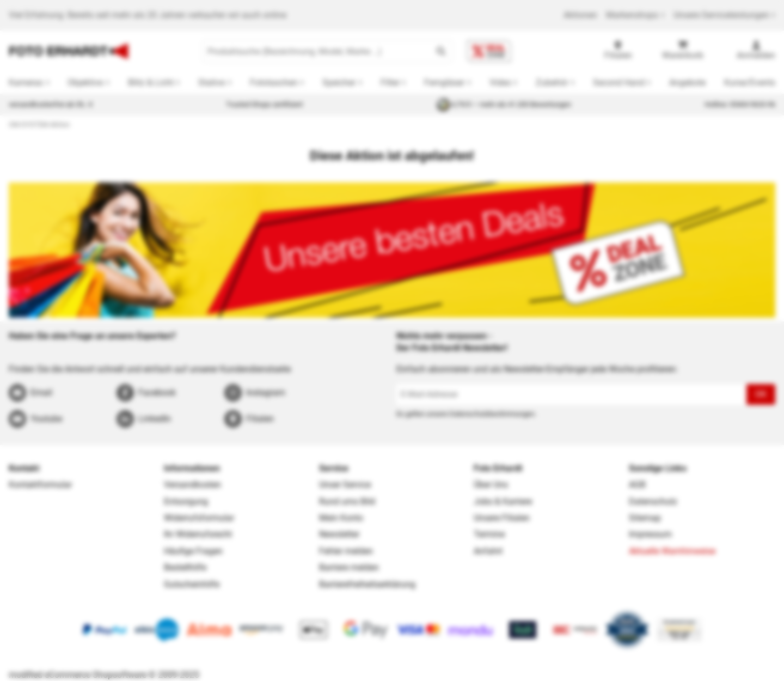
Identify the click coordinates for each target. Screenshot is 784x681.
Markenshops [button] (635, 15)
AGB (637, 485)
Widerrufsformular (199, 518)
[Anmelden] (756, 51)
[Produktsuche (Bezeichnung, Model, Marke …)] (317, 51)
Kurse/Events (750, 83)
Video (500, 83)
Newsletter (339, 534)
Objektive (85, 83)
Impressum (650, 534)
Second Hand (619, 83)
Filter (390, 83)
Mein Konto (341, 518)
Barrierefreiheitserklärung (367, 584)
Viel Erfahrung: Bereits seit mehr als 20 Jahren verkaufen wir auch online (148, 15)
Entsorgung (186, 501)
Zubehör (552, 83)
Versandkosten (192, 485)
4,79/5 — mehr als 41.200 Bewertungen (504, 105)
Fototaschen (274, 83)
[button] (441, 51)
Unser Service (345, 485)
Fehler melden (346, 551)
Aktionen (580, 15)
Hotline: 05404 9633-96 (740, 104)
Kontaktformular (40, 485)
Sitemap (645, 518)
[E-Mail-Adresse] (571, 394)
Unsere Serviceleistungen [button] (724, 15)
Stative (212, 83)
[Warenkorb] (683, 51)
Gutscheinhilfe (192, 584)
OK (761, 394)
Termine (489, 534)
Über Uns (491, 485)
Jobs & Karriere (503, 501)
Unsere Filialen (502, 518)
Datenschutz (653, 501)
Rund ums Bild (347, 501)
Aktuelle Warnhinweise (672, 551)
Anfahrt (488, 551)
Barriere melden (349, 567)
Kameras (26, 83)
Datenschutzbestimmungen (492, 414)
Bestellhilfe (185, 567)
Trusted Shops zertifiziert (264, 104)
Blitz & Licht (151, 83)
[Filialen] (618, 51)
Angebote (687, 83)
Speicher (339, 83)
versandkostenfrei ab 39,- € (51, 104)
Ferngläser (444, 83)
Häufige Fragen (193, 551)
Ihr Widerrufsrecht (198, 534)
